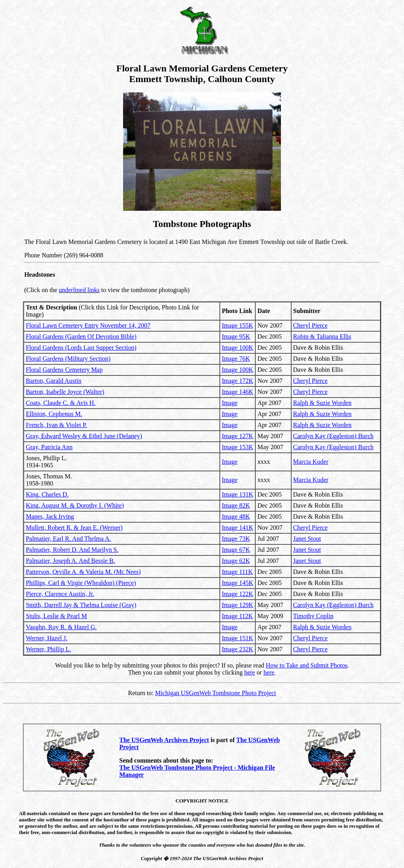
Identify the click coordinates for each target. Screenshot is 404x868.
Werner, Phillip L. (48, 649)
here (250, 672)
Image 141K (238, 528)
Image (230, 403)
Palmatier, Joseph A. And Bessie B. (70, 561)
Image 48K (236, 516)
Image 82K (236, 505)
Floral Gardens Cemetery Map (64, 370)
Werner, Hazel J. (47, 638)
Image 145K (238, 583)
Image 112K (237, 616)
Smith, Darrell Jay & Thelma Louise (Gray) (81, 605)
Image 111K (237, 572)
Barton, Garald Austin (53, 381)
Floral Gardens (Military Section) (68, 359)
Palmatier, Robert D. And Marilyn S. (72, 550)
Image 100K (238, 348)
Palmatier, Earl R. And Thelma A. (68, 539)
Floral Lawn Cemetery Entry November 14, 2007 (88, 325)
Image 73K (236, 539)
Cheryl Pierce (310, 325)
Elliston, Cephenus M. (54, 414)
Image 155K (238, 325)
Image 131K (238, 494)
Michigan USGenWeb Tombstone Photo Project (216, 693)
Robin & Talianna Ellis (322, 337)
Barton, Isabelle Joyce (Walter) (65, 392)
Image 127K (238, 436)
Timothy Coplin (313, 616)
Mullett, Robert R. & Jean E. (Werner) (74, 528)
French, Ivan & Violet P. (56, 425)
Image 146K (238, 392)
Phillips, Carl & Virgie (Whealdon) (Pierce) (81, 583)
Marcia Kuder (311, 462)
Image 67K (236, 550)
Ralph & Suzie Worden (322, 403)
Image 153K (238, 447)
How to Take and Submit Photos (307, 665)
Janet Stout (307, 539)
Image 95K (236, 337)
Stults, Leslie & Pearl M (56, 616)
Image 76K (236, 359)
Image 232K (238, 649)
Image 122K (238, 594)
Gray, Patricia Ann (49, 447)
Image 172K (238, 381)
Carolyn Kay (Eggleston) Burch (333, 436)
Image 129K (238, 605)
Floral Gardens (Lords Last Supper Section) (81, 348)
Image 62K (236, 561)
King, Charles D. (47, 494)
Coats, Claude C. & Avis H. (61, 403)
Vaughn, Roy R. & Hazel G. (61, 627)
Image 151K (238, 638)
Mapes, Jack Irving (50, 516)
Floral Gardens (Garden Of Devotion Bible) (81, 337)
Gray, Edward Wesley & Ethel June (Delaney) (84, 436)
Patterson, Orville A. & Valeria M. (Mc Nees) (83, 572)
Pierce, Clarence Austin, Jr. (60, 594)
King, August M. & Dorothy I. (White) (75, 505)
